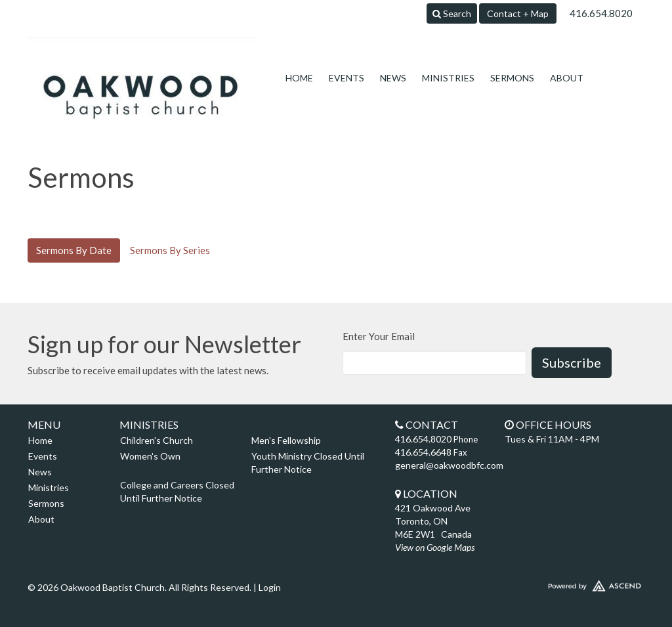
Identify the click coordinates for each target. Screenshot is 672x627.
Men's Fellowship (286, 440)
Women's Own (150, 456)
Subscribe (572, 362)
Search (452, 13)
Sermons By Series (170, 250)
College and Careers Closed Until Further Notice (177, 491)
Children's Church (157, 440)
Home (299, 78)
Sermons (512, 78)
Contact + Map (518, 13)
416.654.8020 (601, 13)
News (393, 78)
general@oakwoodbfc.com (449, 465)
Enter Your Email (379, 336)
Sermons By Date (74, 250)
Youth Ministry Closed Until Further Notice (308, 463)
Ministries (448, 78)
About (567, 78)
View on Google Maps (435, 547)
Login (270, 587)
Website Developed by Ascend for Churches (572, 583)
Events (346, 78)
